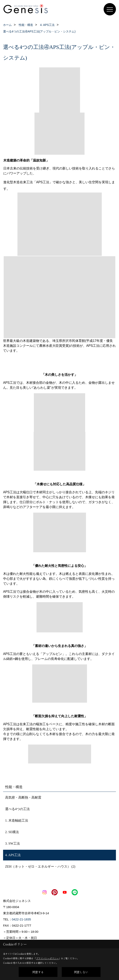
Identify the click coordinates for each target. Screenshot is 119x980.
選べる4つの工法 (17, 809)
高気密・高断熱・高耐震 (23, 797)
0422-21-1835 (21, 919)
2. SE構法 (12, 832)
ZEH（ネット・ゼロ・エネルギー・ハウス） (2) (40, 866)
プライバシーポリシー (47, 958)
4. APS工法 (13, 855)
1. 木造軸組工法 (17, 820)
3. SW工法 (13, 843)
